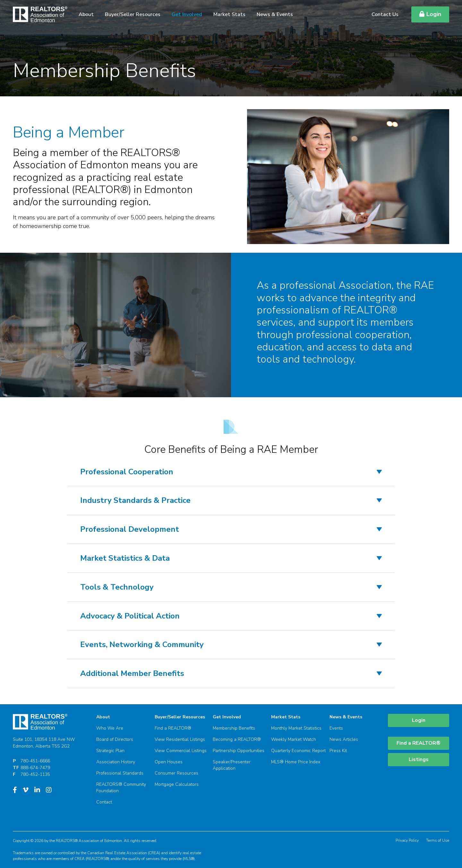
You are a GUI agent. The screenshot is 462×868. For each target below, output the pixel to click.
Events (336, 728)
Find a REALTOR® (173, 728)
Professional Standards (120, 773)
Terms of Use (438, 840)
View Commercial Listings (181, 751)
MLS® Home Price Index (296, 762)
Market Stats (229, 14)
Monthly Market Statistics (296, 728)
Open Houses (169, 762)
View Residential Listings (180, 739)
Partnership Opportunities (239, 751)
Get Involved (187, 14)
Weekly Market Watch (294, 739)
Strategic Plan (110, 751)
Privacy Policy (407, 840)
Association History (116, 762)
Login (430, 14)
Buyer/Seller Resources (133, 14)
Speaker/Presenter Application (232, 765)
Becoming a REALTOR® (237, 739)
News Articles (344, 739)
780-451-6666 (35, 761)
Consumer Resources (176, 773)
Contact (104, 802)
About (86, 14)
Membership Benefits (234, 728)
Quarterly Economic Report (298, 751)
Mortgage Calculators (177, 784)
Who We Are (110, 728)
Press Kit (338, 751)
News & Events (275, 14)
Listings (419, 759)
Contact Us (385, 14)
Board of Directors (115, 739)
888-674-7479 (35, 768)
